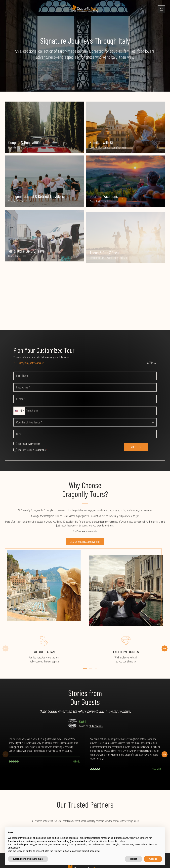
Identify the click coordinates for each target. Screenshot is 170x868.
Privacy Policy (33, 446)
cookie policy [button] (118, 841)
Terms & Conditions (36, 452)
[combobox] (19, 413)
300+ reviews (96, 728)
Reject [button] (133, 859)
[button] (85, 670)
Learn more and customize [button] (28, 859)
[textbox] (85, 424)
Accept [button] (153, 859)
